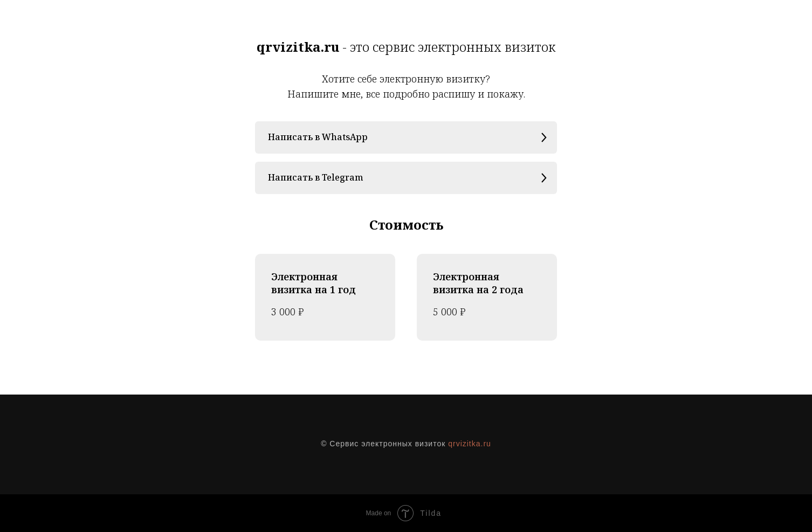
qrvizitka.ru (470, 444)
